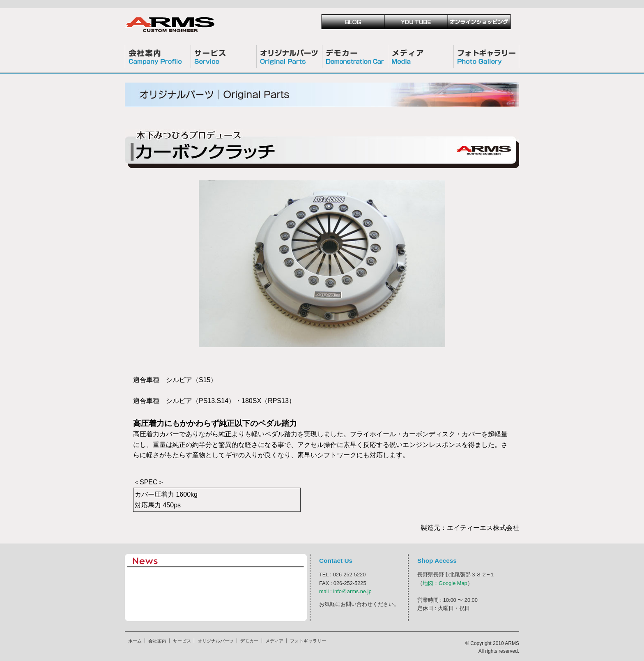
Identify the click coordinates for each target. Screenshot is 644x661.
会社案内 (158, 56)
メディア (421, 56)
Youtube (416, 22)
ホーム (135, 641)
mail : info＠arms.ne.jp (345, 591)
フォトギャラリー (486, 56)
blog (353, 22)
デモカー (355, 56)
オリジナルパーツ (289, 56)
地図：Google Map (445, 583)
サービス (223, 56)
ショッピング (479, 22)
